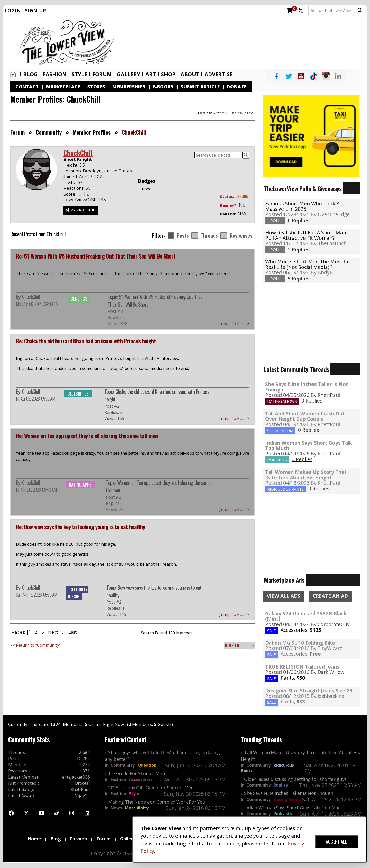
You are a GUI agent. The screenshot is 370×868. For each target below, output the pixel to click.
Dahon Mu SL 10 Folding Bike (300, 643)
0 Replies (312, 401)
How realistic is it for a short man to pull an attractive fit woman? (309, 235)
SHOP (168, 74)
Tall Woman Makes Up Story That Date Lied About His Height (306, 475)
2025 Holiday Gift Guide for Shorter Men (151, 788)
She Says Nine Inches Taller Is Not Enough (307, 387)
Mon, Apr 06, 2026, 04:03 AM (37, 304)
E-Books (163, 87)
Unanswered (241, 113)
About (190, 74)
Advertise (219, 74)
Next (53, 632)
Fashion (55, 74)
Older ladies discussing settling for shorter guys (295, 779)
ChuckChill (31, 297)
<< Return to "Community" (35, 645)
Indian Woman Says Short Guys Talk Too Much (309, 445)
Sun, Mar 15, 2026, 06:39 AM (36, 595)
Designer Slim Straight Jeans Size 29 (309, 691)
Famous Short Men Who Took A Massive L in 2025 (302, 206)
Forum (102, 74)
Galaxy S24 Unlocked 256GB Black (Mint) (306, 616)
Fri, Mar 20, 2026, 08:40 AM (36, 490)
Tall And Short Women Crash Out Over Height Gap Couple (305, 416)
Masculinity (137, 808)
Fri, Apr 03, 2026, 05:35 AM (35, 399)
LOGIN (13, 10)
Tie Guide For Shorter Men (136, 773)
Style (79, 74)
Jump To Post (234, 324)
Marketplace (63, 87)
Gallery (129, 74)
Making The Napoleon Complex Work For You (157, 802)
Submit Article (200, 87)
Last (73, 632)
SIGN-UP (35, 10)
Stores (96, 87)
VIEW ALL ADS (284, 596)
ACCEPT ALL (336, 842)
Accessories (141, 779)
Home (13, 74)
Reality (281, 785)
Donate (237, 87)
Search (360, 11)
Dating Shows (288, 799)
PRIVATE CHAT (83, 210)
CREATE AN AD (330, 596)
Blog (30, 74)
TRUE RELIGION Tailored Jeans (302, 667)
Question (147, 765)
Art (151, 74)
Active (219, 113)
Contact (27, 87)
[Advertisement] (243, 43)
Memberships (129, 87)
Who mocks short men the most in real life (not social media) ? (307, 264)
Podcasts (283, 814)
